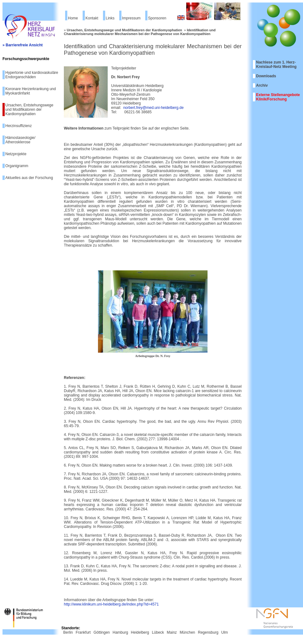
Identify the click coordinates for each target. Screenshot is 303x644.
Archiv (262, 85)
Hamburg (120, 632)
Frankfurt (83, 632)
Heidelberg (140, 632)
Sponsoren (157, 18)
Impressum (131, 18)
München (187, 632)
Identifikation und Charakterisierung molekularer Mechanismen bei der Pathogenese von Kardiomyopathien (140, 32)
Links (110, 18)
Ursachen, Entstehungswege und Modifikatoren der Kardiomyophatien (29, 110)
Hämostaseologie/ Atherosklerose (20, 140)
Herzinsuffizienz (18, 126)
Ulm (225, 632)
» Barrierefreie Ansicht (23, 45)
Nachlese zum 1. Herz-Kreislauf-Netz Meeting (276, 64)
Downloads (266, 76)
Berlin (68, 632)
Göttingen (102, 632)
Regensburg (208, 632)
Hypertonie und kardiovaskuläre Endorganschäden (32, 75)
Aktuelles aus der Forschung (29, 178)
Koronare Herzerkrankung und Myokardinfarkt (31, 91)
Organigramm (17, 166)
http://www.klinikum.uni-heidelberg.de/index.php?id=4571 (111, 604)
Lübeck (158, 632)
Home (73, 18)
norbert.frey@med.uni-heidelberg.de (154, 108)
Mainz (172, 632)
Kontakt (92, 18)
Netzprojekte (16, 154)
